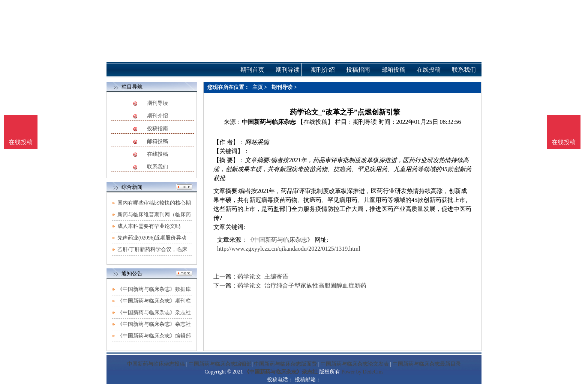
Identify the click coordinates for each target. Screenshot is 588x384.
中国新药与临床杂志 (269, 122)
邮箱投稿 (157, 141)
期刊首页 (252, 70)
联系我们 (157, 167)
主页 (258, 87)
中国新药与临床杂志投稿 (156, 364)
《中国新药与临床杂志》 (280, 240)
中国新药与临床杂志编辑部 (220, 364)
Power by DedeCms (362, 372)
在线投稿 (157, 154)
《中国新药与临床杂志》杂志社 (281, 372)
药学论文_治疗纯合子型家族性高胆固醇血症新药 (302, 285)
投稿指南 (157, 129)
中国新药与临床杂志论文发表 (355, 364)
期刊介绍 (157, 116)
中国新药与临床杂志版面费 (285, 364)
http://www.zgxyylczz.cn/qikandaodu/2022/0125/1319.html (289, 249)
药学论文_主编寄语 (263, 276)
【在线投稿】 (315, 122)
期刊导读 (157, 103)
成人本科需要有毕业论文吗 (149, 226)
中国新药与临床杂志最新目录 (427, 364)
